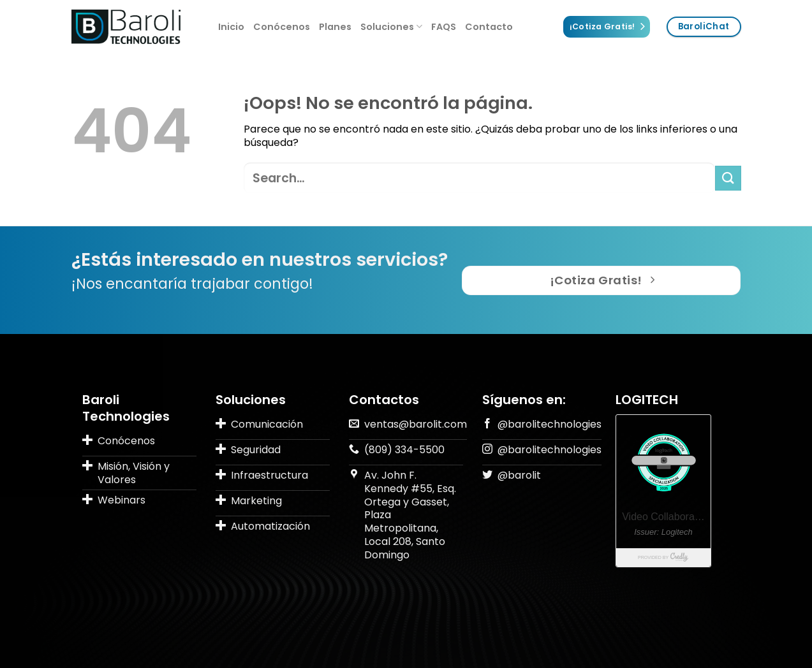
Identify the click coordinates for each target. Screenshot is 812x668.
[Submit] (728, 178)
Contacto (489, 27)
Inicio (231, 27)
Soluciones (391, 27)
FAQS (444, 27)
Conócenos (282, 27)
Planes (335, 27)
